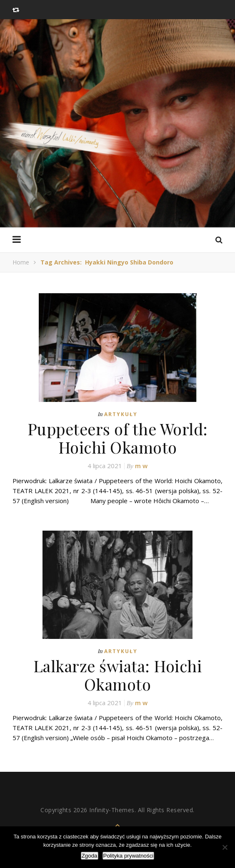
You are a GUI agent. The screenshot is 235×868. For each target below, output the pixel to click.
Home (21, 262)
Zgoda (90, 856)
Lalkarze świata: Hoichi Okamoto (118, 675)
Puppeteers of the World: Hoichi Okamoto (118, 438)
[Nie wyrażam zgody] (225, 847)
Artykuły (121, 414)
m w (141, 466)
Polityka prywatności (129, 856)
